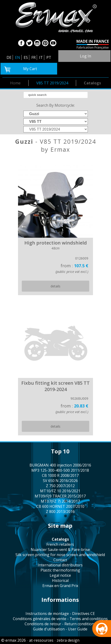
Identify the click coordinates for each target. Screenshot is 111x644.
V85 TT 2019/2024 (52, 83)
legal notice (60, 575)
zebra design (68, 640)
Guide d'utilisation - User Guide (60, 629)
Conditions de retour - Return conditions (60, 624)
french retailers (60, 544)
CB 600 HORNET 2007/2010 (60, 506)
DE (9, 57)
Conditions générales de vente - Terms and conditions (60, 619)
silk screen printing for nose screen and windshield (60, 555)
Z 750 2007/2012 (60, 486)
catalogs (92, 83)
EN (18, 57)
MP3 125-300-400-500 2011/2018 (60, 470)
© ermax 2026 (13, 640)
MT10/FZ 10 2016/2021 (60, 491)
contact (60, 560)
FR (33, 57)
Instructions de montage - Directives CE (60, 614)
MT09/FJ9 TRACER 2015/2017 (60, 496)
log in (85, 56)
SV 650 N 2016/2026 (60, 481)
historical (60, 580)
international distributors (60, 565)
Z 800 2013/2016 (60, 512)
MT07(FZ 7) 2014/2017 (60, 501)
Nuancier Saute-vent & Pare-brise (60, 550)
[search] (56, 95)
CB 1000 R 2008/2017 (60, 475)
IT (41, 57)
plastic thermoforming (60, 570)
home (15, 83)
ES (26, 57)
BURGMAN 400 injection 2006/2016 (60, 465)
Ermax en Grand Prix (60, 586)
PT (49, 57)
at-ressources (41, 640)
